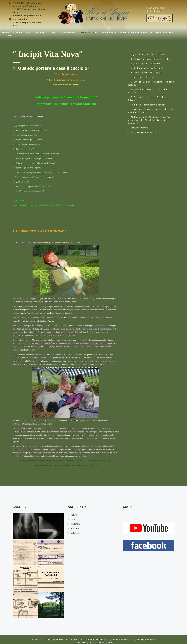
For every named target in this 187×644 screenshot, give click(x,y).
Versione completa (140, 128)
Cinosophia (108, 33)
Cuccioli (18, 33)
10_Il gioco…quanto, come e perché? (148, 105)
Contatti (12, 36)
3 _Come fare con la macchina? (145, 64)
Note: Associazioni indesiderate (145, 132)
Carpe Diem (67, 33)
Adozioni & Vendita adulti (135, 33)
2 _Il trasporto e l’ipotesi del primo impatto (151, 59)
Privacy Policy (80, 643)
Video (74, 519)
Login (91, 643)
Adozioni (75, 533)
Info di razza (87, 33)
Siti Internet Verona (105, 643)
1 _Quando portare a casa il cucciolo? (148, 55)
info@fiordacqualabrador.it (27, 15)
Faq (54, 33)
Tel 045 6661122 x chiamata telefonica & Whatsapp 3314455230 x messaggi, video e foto (29, 8)
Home (6, 33)
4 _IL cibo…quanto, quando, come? (147, 68)
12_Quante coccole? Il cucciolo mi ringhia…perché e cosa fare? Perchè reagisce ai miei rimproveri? (149, 120)
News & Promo (165, 33)
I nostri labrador (36, 33)
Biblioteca (76, 524)
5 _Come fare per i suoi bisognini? (146, 73)
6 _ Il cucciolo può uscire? (143, 77)
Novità (74, 515)
